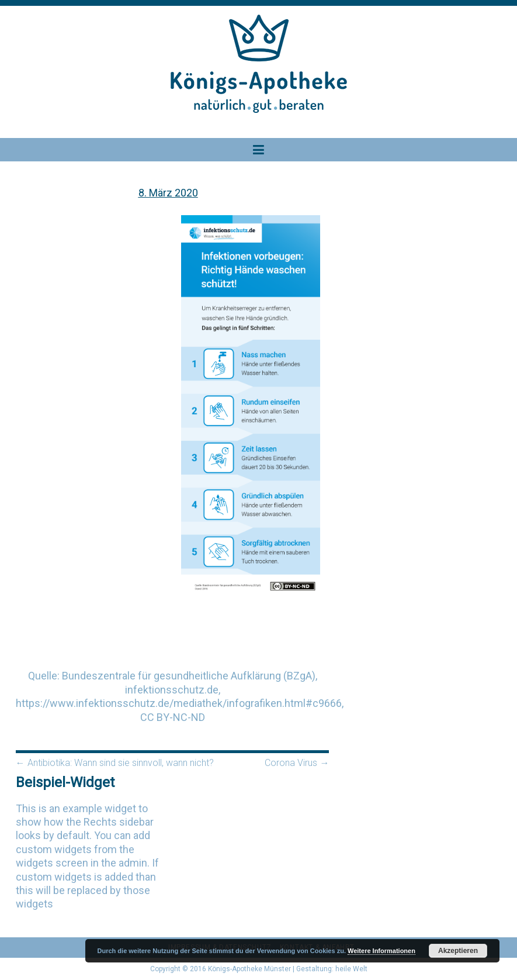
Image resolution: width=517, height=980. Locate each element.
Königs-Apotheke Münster (249, 969)
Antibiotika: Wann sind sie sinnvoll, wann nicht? (115, 763)
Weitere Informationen (381, 951)
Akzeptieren (458, 951)
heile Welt (351, 969)
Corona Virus (297, 763)
